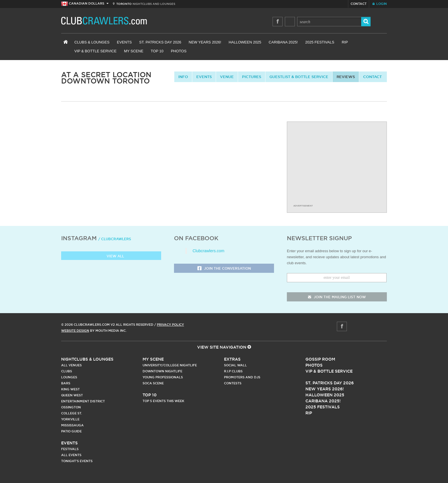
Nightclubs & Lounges (87, 359)
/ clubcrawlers (115, 239)
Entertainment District (83, 401)
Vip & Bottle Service (329, 371)
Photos (179, 51)
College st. (72, 413)
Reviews (346, 77)
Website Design (75, 331)
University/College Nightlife (170, 365)
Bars (66, 383)
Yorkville (70, 419)
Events (124, 42)
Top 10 (157, 51)
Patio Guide (71, 431)
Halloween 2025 (245, 42)
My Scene (134, 51)
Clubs (67, 371)
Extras (232, 359)
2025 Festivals (320, 42)
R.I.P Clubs (233, 371)
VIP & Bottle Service (95, 51)
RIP (345, 42)
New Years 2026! (205, 42)
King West (70, 389)
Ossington (71, 407)
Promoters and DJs (242, 377)
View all (111, 256)
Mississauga (72, 425)
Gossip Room (320, 359)
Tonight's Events (77, 461)
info (183, 77)
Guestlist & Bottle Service (299, 77)
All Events (71, 455)
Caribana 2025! (283, 42)
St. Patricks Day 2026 (160, 42)
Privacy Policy (170, 325)
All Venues (71, 365)
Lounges (69, 377)
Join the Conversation (224, 269)
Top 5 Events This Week (163, 401)
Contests (233, 383)
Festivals (70, 449)
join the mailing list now (337, 297)
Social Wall (235, 365)
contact (372, 77)
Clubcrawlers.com (208, 251)
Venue (227, 77)
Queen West (72, 395)
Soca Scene (153, 383)
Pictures (252, 77)
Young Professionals (163, 377)
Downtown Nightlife (162, 371)
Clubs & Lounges (92, 42)
